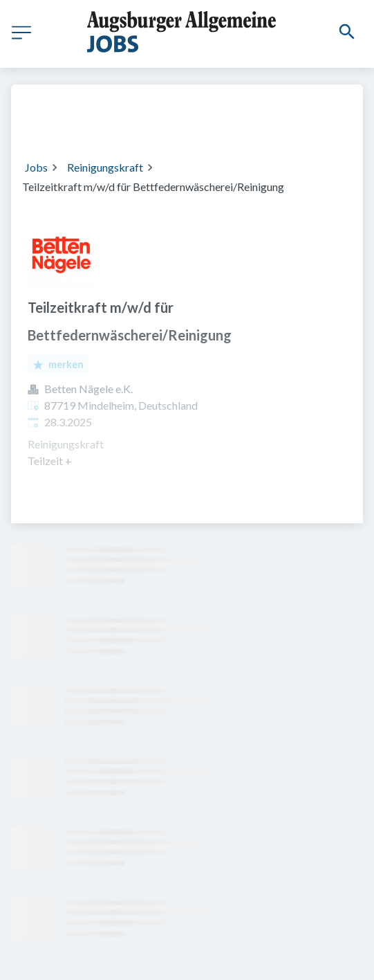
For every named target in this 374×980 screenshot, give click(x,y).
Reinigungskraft (105, 167)
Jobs (36, 167)
